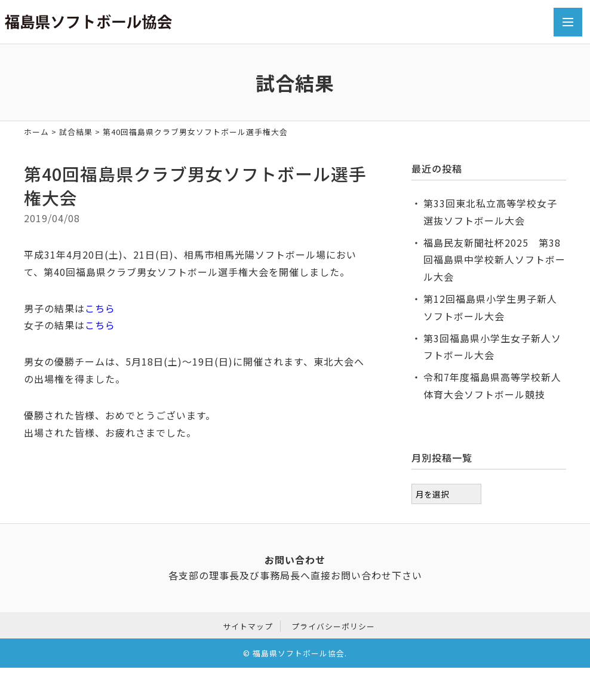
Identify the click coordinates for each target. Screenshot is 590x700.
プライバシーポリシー (333, 624)
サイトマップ (248, 624)
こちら (100, 308)
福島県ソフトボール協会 (299, 652)
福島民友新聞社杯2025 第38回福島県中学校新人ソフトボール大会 (494, 260)
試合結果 (76, 132)
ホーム (36, 132)
